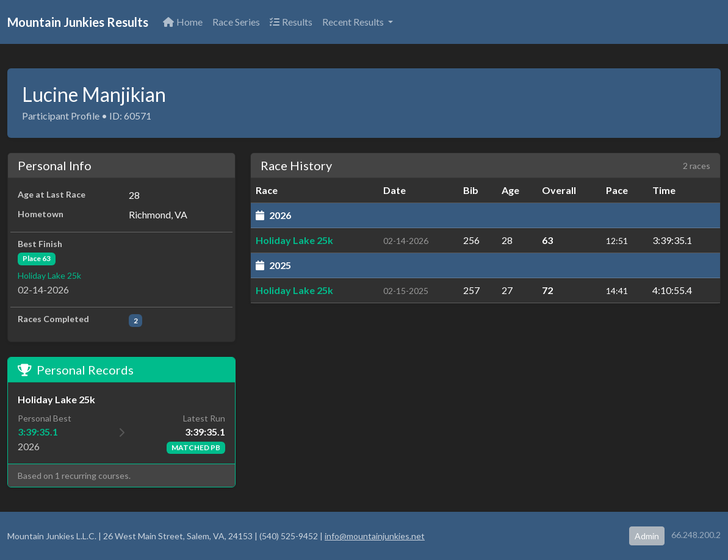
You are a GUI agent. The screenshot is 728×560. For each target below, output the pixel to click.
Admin (647, 536)
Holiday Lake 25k (49, 275)
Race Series (236, 22)
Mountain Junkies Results (78, 22)
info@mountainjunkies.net (375, 536)
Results (291, 22)
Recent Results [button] (354, 22)
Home (183, 22)
